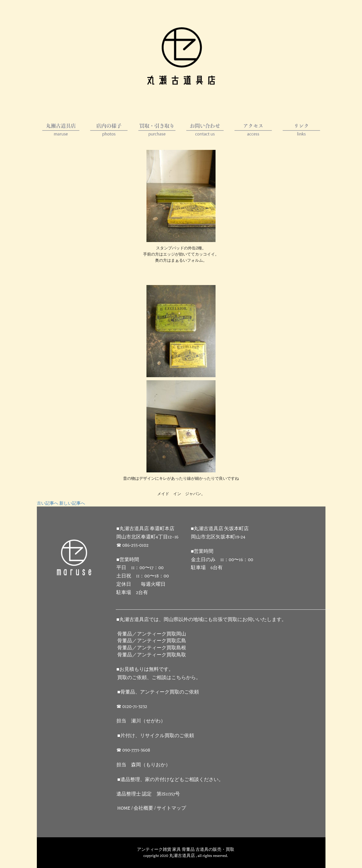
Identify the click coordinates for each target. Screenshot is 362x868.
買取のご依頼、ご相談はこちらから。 (159, 678)
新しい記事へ (72, 503)
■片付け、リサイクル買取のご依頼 (156, 736)
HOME (124, 808)
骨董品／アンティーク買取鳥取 (152, 655)
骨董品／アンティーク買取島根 (152, 648)
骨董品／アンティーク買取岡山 (152, 634)
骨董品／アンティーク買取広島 (152, 641)
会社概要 (143, 808)
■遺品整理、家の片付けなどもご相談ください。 (170, 780)
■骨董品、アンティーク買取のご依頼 (158, 692)
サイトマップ (171, 808)
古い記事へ (48, 503)
